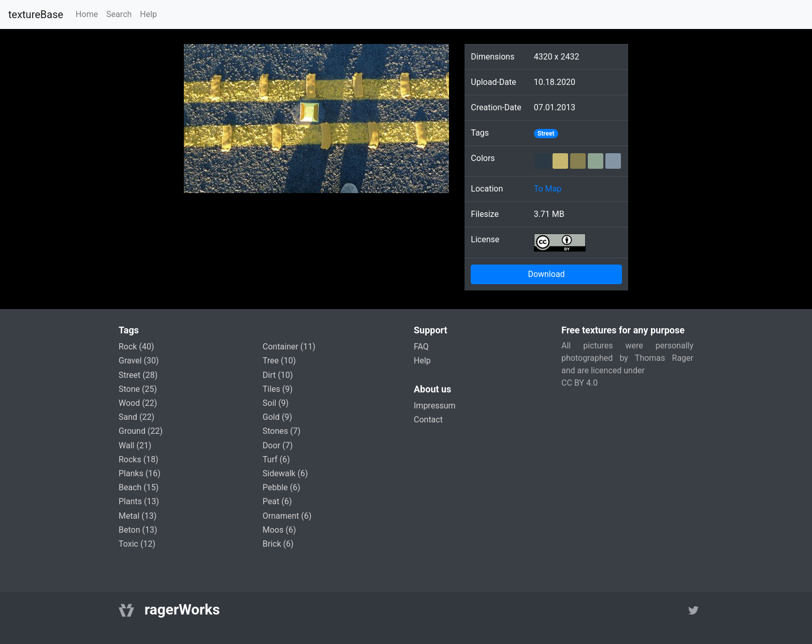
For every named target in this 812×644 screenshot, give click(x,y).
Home (87, 14)
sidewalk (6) (285, 473)
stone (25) (138, 389)
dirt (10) (278, 375)
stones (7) (281, 431)
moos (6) (279, 530)
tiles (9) (278, 389)
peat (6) (277, 501)
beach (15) (139, 487)
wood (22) (138, 403)
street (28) (138, 375)
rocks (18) (139, 459)
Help (148, 14)
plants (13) (139, 501)
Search (119, 14)
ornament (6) (287, 516)
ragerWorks (182, 610)
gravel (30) (139, 361)
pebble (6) (281, 487)
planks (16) (140, 473)
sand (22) (136, 417)
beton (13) (138, 530)
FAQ (421, 347)
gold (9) (277, 417)
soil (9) (275, 403)
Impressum (435, 406)
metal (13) (137, 516)
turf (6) (276, 459)
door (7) (278, 445)
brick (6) (278, 544)
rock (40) (136, 347)
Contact (428, 420)
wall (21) (135, 445)
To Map (548, 189)
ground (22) (141, 431)
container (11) (289, 347)
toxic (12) (137, 544)
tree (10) (279, 361)
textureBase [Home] (36, 14)
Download (546, 274)
